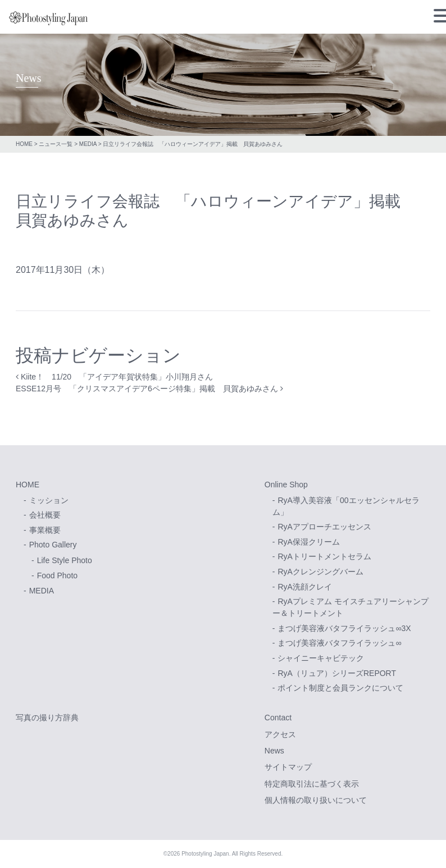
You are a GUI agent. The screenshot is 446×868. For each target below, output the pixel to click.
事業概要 (45, 530)
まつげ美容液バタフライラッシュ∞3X (344, 628)
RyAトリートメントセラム (324, 556)
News (274, 751)
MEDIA (88, 144)
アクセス (280, 734)
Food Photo (57, 575)
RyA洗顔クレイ (304, 587)
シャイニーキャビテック (321, 658)
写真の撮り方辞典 (47, 718)
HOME (24, 144)
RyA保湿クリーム (308, 542)
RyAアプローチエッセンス (324, 527)
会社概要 (45, 515)
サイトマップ (288, 767)
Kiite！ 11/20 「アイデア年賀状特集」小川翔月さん (114, 377)
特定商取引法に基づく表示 (312, 784)
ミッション (49, 500)
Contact (278, 718)
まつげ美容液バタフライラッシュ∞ (339, 643)
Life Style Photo (65, 560)
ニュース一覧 (56, 144)
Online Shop (286, 485)
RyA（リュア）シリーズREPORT (337, 673)
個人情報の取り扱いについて (316, 800)
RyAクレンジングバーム (320, 572)
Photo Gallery (53, 545)
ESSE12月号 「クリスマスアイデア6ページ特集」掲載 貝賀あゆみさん (149, 389)
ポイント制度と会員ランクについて (340, 688)
